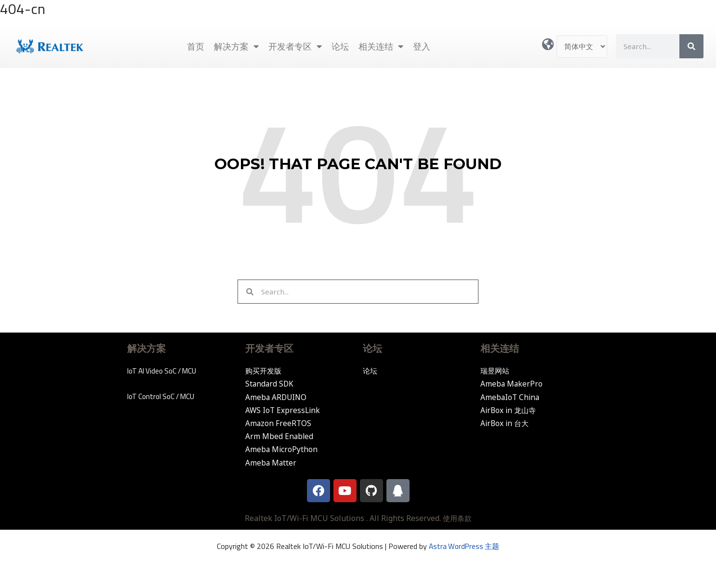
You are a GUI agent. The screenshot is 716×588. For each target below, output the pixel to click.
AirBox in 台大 (506, 423)
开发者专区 (295, 46)
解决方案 (236, 46)
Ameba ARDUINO (277, 397)
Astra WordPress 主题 (464, 546)
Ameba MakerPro (512, 384)
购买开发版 (265, 371)
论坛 (340, 46)
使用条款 (457, 518)
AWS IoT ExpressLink (284, 410)
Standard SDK (270, 384)
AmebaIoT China (511, 397)
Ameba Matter (271, 463)
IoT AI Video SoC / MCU (165, 371)
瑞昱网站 (496, 371)
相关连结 (381, 46)
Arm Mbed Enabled (280, 436)
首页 (196, 46)
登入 (422, 46)
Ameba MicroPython (282, 449)
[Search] (691, 46)
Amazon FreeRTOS (279, 423)
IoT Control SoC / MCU (164, 396)
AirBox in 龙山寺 (510, 410)
